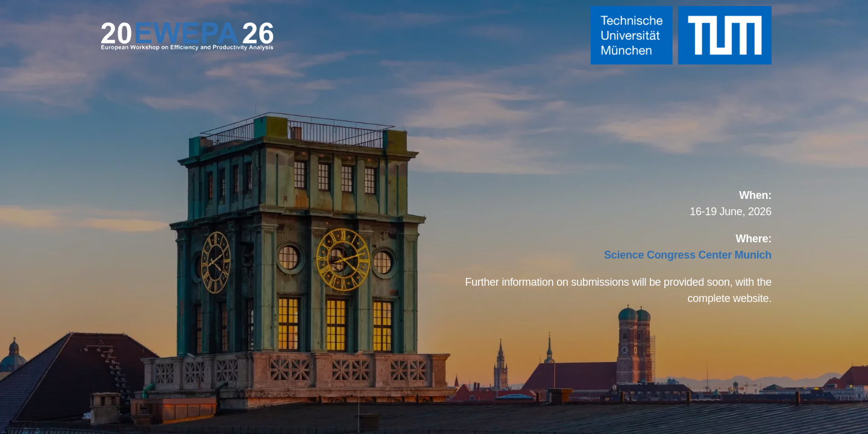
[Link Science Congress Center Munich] (688, 255)
